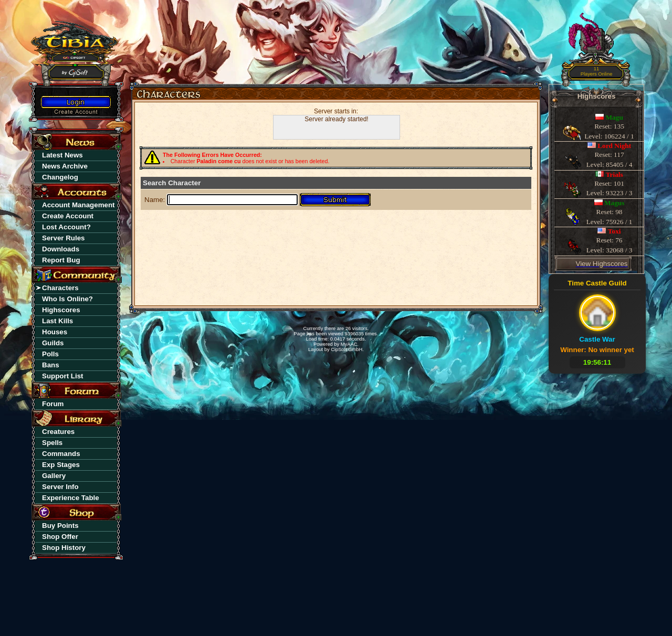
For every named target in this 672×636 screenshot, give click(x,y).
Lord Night (614, 146)
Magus (615, 203)
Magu (615, 117)
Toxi (615, 231)
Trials (615, 174)
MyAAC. (350, 344)
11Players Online (597, 72)
